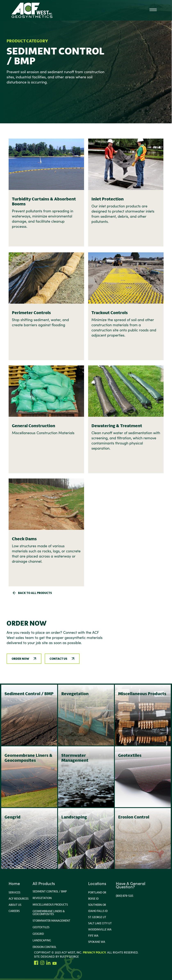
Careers (14, 911)
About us (15, 905)
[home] (32, 10)
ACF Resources (19, 899)
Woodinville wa (100, 929)
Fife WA (93, 936)
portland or (97, 892)
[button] (153, 10)
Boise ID (93, 899)
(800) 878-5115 (125, 896)
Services (14, 892)
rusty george (69, 957)
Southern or (97, 905)
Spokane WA (97, 942)
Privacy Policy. (95, 952)
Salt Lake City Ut (100, 923)
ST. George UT (97, 917)
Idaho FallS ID (98, 911)
